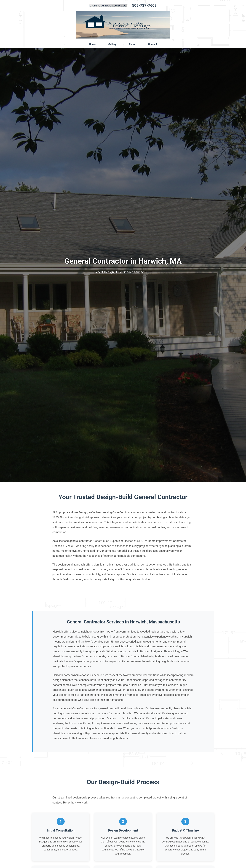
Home (92, 44)
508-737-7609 (144, 5)
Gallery (112, 44)
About (132, 44)
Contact (152, 44)
